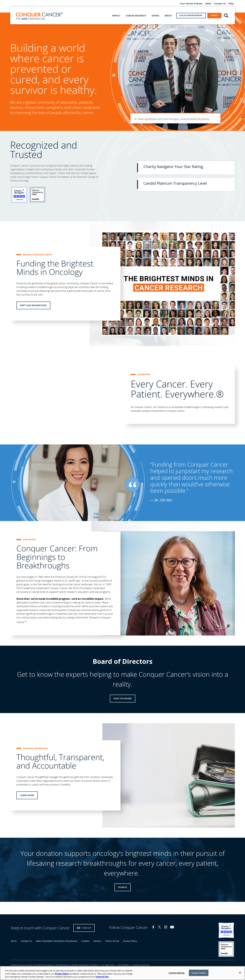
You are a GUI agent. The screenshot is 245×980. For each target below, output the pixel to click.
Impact (116, 16)
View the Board (123, 698)
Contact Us (220, 4)
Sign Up (87, 928)
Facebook (153, 927)
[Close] (240, 973)
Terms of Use (112, 941)
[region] (122, 973)
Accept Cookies (199, 973)
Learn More (27, 795)
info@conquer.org (141, 965)
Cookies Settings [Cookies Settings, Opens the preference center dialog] (177, 973)
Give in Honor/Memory (191, 15)
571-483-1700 (108, 965)
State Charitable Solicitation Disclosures (57, 941)
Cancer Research (136, 16)
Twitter (160, 927)
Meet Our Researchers (33, 305)
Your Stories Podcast (191, 4)
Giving (155, 16)
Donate (214, 15)
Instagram (166, 927)
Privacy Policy (130, 941)
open (226, 15)
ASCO (14, 941)
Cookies (85, 941)
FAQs (231, 4)
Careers (97, 941)
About (168, 16)
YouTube (172, 927)
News (208, 4)
